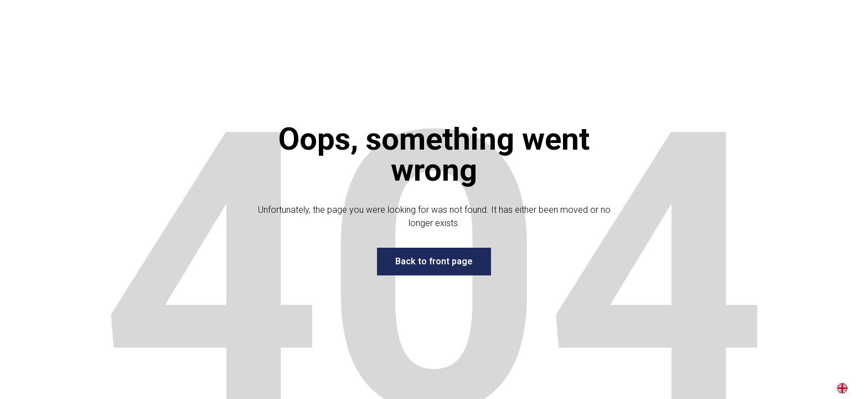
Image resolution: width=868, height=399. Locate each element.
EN (842, 388)
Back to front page (434, 261)
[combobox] (842, 388)
